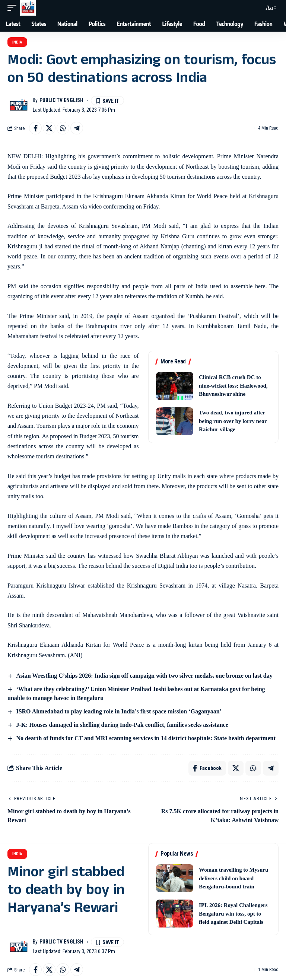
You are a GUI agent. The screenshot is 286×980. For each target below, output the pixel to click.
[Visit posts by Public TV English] (19, 105)
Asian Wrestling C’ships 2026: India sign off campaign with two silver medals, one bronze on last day (144, 676)
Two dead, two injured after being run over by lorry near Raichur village (233, 421)
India (17, 42)
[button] (14, 8)
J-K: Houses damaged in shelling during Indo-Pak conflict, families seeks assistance (122, 725)
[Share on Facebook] (35, 128)
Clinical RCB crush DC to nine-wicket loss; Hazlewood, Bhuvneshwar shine (233, 386)
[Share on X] (49, 128)
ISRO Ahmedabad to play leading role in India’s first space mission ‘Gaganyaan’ (119, 711)
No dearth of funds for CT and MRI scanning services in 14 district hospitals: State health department (146, 738)
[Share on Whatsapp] (63, 128)
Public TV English (61, 100)
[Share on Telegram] (77, 128)
